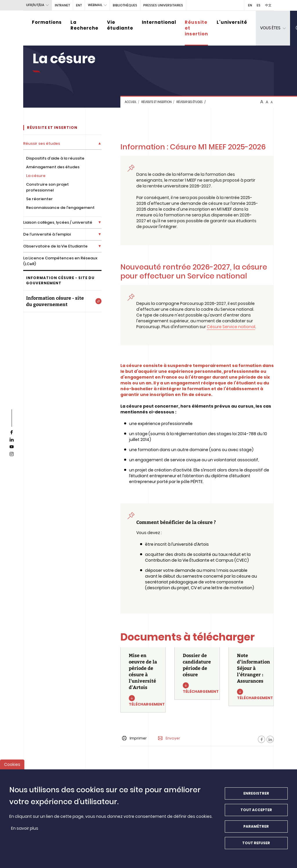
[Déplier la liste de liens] (100, 143)
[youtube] (12, 447)
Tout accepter (256, 813)
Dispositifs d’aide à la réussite (55, 158)
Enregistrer (256, 796)
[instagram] (12, 454)
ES (259, 5)
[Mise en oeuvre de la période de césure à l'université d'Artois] (143, 680)
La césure (36, 176)
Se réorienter (39, 199)
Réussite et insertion (196, 28)
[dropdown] (273, 28)
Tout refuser (256, 846)
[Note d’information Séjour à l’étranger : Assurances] (251, 677)
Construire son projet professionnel (47, 187)
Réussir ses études (189, 102)
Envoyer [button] (169, 738)
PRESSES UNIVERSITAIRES (163, 5)
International (159, 22)
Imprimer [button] (134, 738)
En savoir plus (25, 831)
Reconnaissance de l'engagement (60, 208)
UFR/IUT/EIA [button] (35, 5)
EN (250, 5)
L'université (232, 22)
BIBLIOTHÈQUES (125, 5)
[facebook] (12, 433)
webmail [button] (95, 5)
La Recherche (84, 25)
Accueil (131, 102)
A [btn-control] (262, 102)
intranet (62, 5)
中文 (268, 5)
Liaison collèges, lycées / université (58, 222)
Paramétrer (256, 830)
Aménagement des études (53, 167)
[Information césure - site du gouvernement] (62, 301)
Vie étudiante (120, 25)
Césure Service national (231, 327)
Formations (47, 22)
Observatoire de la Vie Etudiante (55, 246)
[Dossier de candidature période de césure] (197, 673)
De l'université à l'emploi (47, 234)
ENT (79, 5)
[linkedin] (12, 440)
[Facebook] (261, 739)
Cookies (12, 768)
